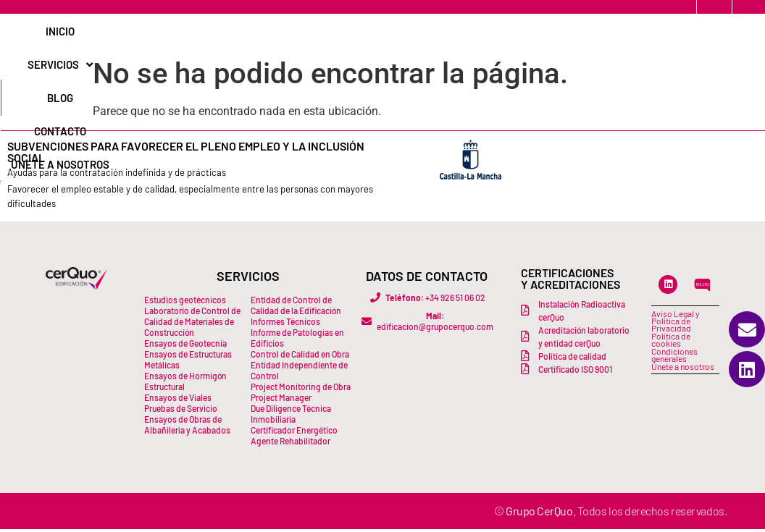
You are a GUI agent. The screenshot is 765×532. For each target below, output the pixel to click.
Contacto (442, 34)
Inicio (245, 34)
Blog (381, 34)
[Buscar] (724, 34)
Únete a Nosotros (539, 34)
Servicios (314, 34)
